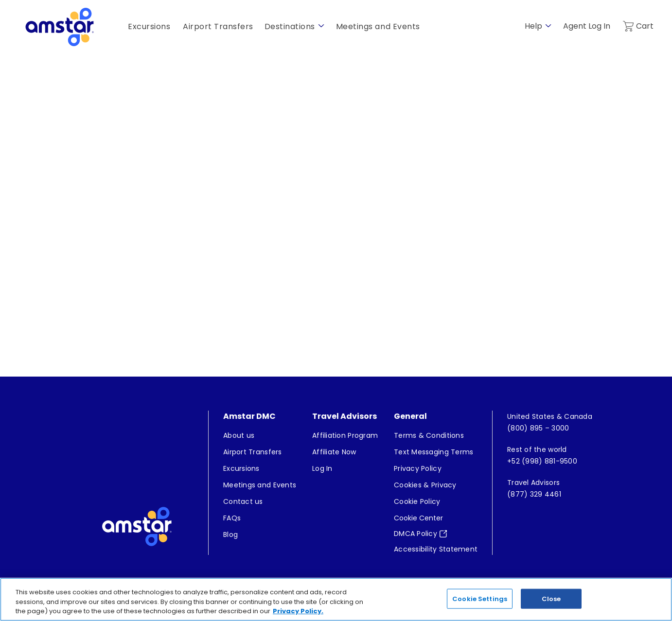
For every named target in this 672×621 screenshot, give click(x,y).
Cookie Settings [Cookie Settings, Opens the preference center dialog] (480, 598)
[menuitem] (260, 435)
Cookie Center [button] (418, 518)
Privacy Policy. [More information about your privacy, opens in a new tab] (298, 611)
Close (551, 598)
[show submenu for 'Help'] (548, 26)
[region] (336, 599)
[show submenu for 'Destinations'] (321, 26)
